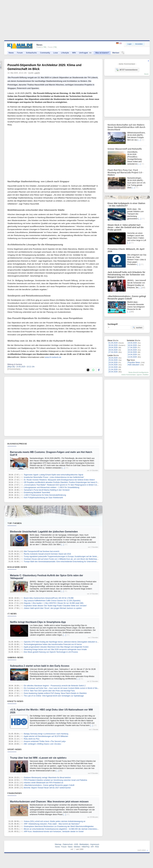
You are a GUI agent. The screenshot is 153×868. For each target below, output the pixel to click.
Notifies (146, 375)
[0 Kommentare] (14, 369)
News (11, 53)
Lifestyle (65, 53)
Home (57, 847)
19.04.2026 (132, 343)
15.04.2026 (132, 352)
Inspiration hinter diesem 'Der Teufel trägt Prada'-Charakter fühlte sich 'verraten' (55, 606)
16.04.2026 (132, 350)
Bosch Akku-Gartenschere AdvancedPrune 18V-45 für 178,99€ (49, 598)
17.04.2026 (132, 348)
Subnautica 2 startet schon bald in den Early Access (40, 666)
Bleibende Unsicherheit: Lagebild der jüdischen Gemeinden (44, 532)
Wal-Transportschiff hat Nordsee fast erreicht (42, 551)
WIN (74, 53)
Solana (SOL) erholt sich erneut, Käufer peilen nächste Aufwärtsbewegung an (55, 821)
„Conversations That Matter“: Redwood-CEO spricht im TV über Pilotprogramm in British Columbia (63, 485)
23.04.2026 (113, 365)
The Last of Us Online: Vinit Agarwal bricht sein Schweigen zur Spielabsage (54, 696)
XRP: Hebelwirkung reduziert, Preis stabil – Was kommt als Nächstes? (52, 824)
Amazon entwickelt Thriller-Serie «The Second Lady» (45, 741)
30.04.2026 (113, 345)
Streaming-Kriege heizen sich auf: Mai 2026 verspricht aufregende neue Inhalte (55, 649)
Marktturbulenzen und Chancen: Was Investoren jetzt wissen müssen (49, 802)
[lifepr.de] (11, 367)
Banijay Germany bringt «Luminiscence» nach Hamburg (46, 734)
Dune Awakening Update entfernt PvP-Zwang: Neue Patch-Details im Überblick (55, 693)
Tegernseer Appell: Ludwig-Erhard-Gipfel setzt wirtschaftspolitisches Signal (53, 475)
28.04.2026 (113, 350)
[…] (63, 468)
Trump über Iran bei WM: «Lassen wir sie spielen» (38, 758)
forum (146, 74)
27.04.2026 (113, 352)
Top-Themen (14, 523)
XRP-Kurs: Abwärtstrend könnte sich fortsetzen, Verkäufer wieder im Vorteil (54, 832)
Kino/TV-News (15, 701)
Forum (20, 53)
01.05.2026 (113, 343)
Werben (116, 53)
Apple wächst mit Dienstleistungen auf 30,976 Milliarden (46, 736)
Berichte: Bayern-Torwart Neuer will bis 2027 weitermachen (47, 788)
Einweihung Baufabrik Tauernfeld (37, 493)
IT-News (12, 614)
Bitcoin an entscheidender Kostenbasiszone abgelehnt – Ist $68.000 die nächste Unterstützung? (62, 829)
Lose (56, 53)
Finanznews (15, 793)
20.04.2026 (113, 372)
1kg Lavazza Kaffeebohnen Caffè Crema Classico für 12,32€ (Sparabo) (52, 601)
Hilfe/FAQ (86, 847)
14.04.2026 (132, 355)
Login (130, 44)
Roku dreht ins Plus (32, 739)
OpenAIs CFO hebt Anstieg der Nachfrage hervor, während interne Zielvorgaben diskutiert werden (63, 642)
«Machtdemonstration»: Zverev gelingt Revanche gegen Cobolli (49, 785)
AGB (76, 844)
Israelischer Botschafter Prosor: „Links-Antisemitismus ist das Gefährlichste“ (54, 477)
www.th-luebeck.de (53, 357)
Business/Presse (17, 444)
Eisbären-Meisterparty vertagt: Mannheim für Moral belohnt (47, 778)
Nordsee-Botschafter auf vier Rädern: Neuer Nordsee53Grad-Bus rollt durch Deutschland (126, 127)
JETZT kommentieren (127, 70)
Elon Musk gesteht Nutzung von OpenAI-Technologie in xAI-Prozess (51, 652)
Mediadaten (84, 844)
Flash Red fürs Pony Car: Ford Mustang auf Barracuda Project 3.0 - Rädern (125, 172)
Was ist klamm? (102, 53)
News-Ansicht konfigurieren (139, 372)
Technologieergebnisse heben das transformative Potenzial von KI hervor (53, 644)
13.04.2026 (132, 357)
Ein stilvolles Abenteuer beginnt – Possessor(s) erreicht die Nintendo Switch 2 (55, 686)
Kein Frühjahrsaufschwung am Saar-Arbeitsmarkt (43, 498)
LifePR (37, 73)
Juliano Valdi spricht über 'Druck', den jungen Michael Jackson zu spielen (53, 608)
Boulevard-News (17, 567)
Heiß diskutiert (134, 365)
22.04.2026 (113, 367)
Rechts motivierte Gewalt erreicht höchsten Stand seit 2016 (47, 554)
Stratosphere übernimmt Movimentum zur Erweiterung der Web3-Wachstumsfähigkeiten (59, 826)
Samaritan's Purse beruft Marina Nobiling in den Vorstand (47, 490)
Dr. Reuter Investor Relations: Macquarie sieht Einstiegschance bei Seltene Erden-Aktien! (59, 480)
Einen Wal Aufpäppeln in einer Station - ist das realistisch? (126, 204)
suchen (137, 327)
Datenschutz (68, 844)
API (92, 847)
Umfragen (86, 53)
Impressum (95, 844)
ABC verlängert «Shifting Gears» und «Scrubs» (43, 744)
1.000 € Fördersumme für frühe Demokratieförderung (45, 495)
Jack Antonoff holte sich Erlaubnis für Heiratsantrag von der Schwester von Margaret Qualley (126, 275)
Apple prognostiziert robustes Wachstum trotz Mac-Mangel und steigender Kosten (56, 647)
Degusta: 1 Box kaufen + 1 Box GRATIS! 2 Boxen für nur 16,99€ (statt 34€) (54, 603)
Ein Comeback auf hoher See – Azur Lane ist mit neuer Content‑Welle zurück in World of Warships (63, 688)
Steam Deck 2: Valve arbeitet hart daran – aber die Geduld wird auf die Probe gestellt (126, 227)
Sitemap (58, 844)
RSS (97, 847)
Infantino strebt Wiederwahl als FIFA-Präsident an (43, 783)
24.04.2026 (113, 362)
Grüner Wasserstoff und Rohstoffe (125, 149)
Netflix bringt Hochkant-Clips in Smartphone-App (38, 622)
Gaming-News (15, 657)
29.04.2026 (113, 348)
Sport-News (14, 749)
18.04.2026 (132, 345)
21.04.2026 (113, 370)
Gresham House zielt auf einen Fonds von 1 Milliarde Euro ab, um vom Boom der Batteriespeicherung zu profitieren (70, 559)
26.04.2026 (113, 358)
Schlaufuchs (31, 53)
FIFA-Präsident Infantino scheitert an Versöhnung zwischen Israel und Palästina (55, 780)
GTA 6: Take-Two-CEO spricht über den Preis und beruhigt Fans (49, 691)
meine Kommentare (128, 375)
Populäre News (134, 362)
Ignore (139, 375)
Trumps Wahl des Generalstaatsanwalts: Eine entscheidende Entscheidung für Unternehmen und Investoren (67, 562)
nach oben (142, 850)
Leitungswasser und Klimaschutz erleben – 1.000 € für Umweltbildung (51, 487)
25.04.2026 (113, 360)
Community (45, 53)
